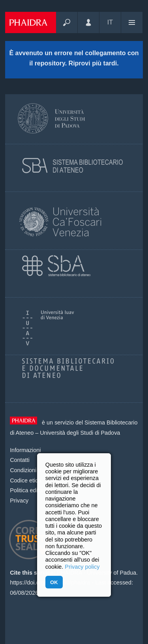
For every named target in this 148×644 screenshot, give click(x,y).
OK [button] (54, 582)
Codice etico (25, 480)
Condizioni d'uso (31, 470)
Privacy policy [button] (82, 567)
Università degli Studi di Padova (80, 433)
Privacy (19, 501)
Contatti (20, 460)
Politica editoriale (31, 490)
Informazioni (25, 450)
